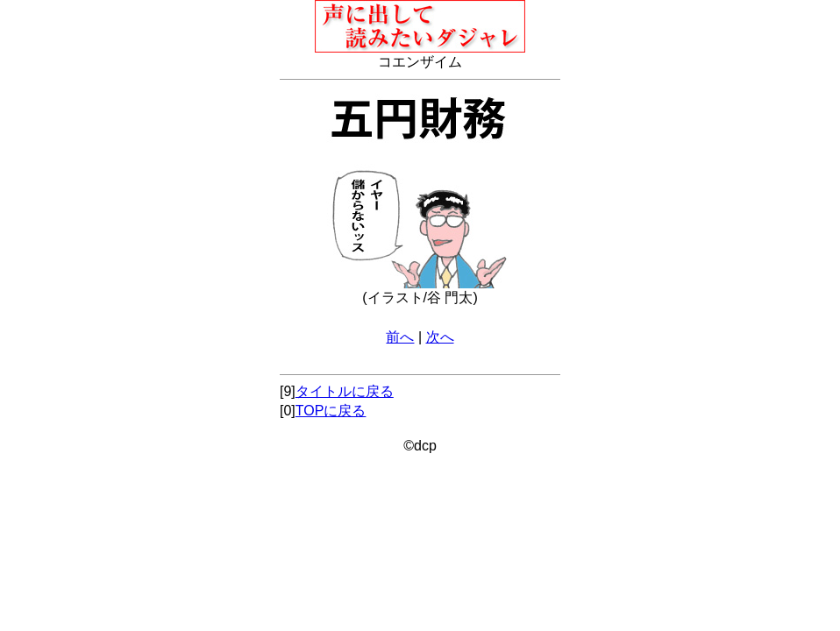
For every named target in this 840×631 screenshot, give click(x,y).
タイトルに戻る (345, 391)
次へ (440, 337)
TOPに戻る (331, 411)
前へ (400, 337)
